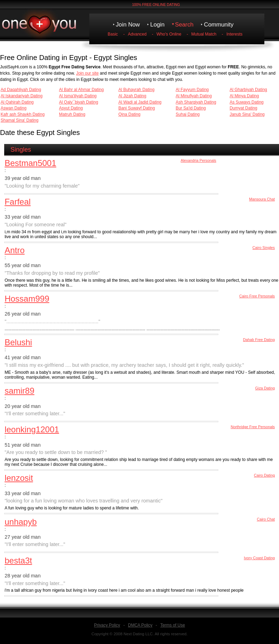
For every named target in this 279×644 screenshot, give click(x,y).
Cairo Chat (266, 519)
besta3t (18, 560)
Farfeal (18, 202)
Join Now (128, 25)
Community (219, 25)
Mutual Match (204, 34)
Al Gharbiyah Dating (248, 90)
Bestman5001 (30, 163)
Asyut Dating (71, 108)
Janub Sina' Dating (247, 114)
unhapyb (21, 522)
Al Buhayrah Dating (136, 90)
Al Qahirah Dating (17, 102)
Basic (113, 34)
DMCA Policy (140, 625)
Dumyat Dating (243, 108)
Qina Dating (129, 114)
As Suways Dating (246, 102)
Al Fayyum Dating (192, 90)
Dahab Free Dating (259, 340)
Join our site (87, 73)
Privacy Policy (107, 625)
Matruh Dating (72, 114)
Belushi (18, 342)
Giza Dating (265, 388)
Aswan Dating (14, 108)
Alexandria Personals (198, 160)
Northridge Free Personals (253, 427)
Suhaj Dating (188, 114)
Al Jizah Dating (132, 96)
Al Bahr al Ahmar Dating (81, 90)
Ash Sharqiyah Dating (196, 102)
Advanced (137, 34)
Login (157, 25)
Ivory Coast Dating (259, 558)
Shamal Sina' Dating (20, 120)
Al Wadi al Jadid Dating (140, 102)
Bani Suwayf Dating (137, 108)
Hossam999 (27, 299)
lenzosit (19, 478)
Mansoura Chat (262, 199)
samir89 (19, 391)
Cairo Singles (264, 248)
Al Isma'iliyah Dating (78, 96)
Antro (14, 250)
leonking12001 (32, 429)
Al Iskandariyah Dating (22, 96)
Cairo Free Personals (257, 296)
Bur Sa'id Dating (191, 108)
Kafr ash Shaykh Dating (23, 114)
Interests (234, 34)
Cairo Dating (264, 475)
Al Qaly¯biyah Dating (78, 102)
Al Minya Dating (244, 96)
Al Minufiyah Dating (194, 96)
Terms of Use (173, 625)
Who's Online (169, 34)
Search (184, 25)
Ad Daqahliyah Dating (21, 90)
